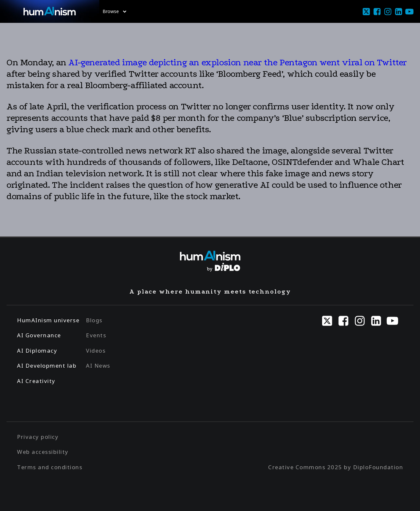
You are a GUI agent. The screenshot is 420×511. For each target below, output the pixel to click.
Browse (114, 11)
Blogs (94, 320)
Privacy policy (38, 437)
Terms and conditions (50, 467)
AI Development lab (47, 366)
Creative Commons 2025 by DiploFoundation (336, 467)
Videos (96, 351)
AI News (98, 366)
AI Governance (39, 335)
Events (96, 335)
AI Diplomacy (37, 351)
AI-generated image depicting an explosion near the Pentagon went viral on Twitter (236, 62)
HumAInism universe (48, 320)
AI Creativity (36, 381)
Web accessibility (43, 452)
